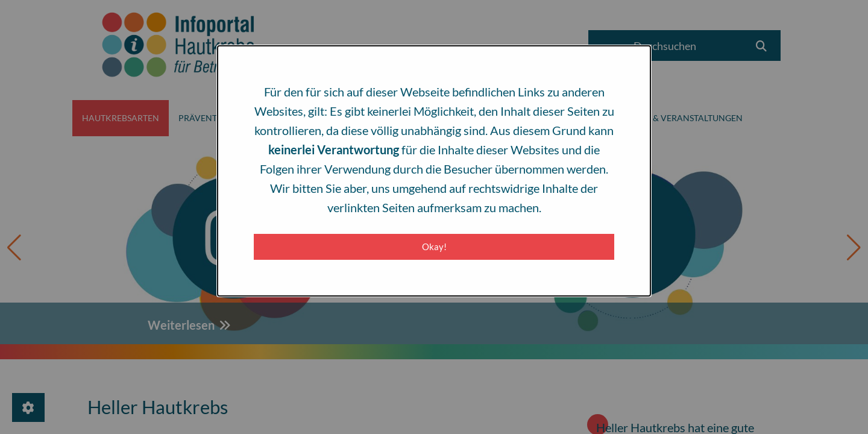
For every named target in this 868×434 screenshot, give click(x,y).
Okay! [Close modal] (434, 247)
